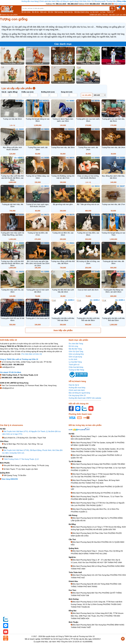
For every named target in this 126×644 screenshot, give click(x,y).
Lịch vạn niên (121, 15)
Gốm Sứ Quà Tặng (76, 351)
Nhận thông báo (119, 4)
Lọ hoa (103, 12)
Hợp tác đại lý (74, 385)
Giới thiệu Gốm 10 (87, 1)
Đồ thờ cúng (73, 346)
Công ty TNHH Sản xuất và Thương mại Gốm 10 (19, 359)
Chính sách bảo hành (47, 1)
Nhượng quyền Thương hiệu (105, 1)
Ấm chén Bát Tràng (76, 344)
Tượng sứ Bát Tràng (76, 370)
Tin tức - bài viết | (109, 15)
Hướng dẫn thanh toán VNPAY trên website (85, 398)
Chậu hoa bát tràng (76, 367)
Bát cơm (43, 12)
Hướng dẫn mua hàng (30, 1)
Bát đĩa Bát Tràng (75, 349)
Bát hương (59, 12)
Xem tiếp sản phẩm (63, 330)
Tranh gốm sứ (74, 365)
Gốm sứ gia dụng (75, 357)
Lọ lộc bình (94, 12)
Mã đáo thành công (82, 12)
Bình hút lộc (69, 12)
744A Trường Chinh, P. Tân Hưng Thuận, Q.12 (21, 459)
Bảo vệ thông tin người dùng (67, 1)
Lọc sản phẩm (87, 95)
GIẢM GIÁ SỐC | (96, 15)
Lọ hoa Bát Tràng (75, 362)
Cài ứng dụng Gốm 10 (77, 395)
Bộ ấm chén (26, 12)
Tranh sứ (110, 12)
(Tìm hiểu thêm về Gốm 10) (32, 354)
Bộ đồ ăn (35, 12)
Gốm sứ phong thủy (76, 354)
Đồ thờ (51, 12)
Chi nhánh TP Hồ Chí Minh (11, 372)
